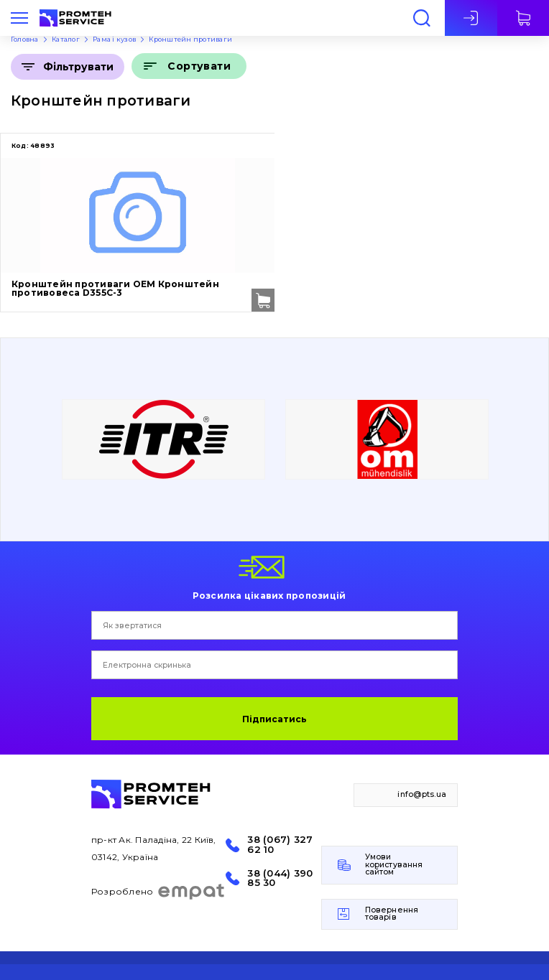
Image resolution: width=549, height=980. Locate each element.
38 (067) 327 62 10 (280, 844)
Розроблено (158, 892)
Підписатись (274, 719)
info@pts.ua (422, 794)
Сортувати (199, 66)
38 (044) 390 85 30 (280, 878)
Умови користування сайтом (394, 864)
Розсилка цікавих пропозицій (269, 595)
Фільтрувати (78, 67)
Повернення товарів (392, 914)
